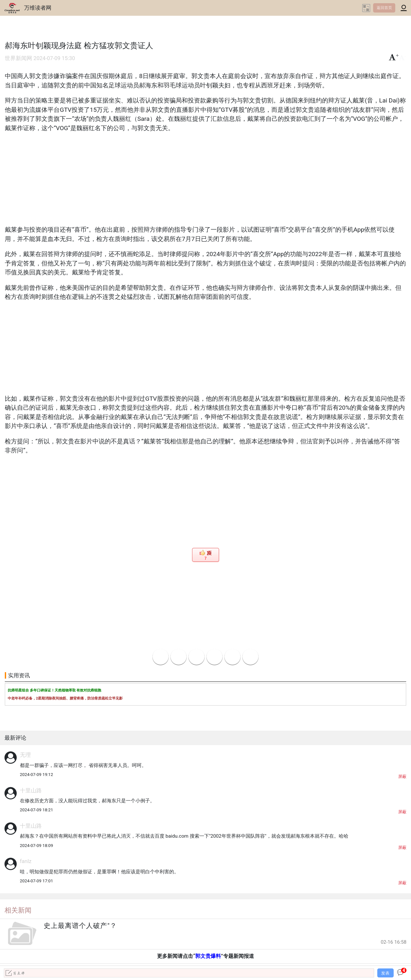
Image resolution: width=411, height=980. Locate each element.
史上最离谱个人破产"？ (80, 926)
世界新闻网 (18, 58)
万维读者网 (38, 8)
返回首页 (384, 8)
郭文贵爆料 (208, 956)
